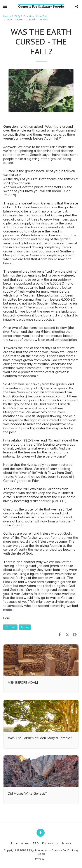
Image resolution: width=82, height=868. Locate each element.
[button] (5, 6)
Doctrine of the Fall (35, 16)
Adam (25, 627)
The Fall (10, 627)
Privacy (40, 859)
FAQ (17, 16)
